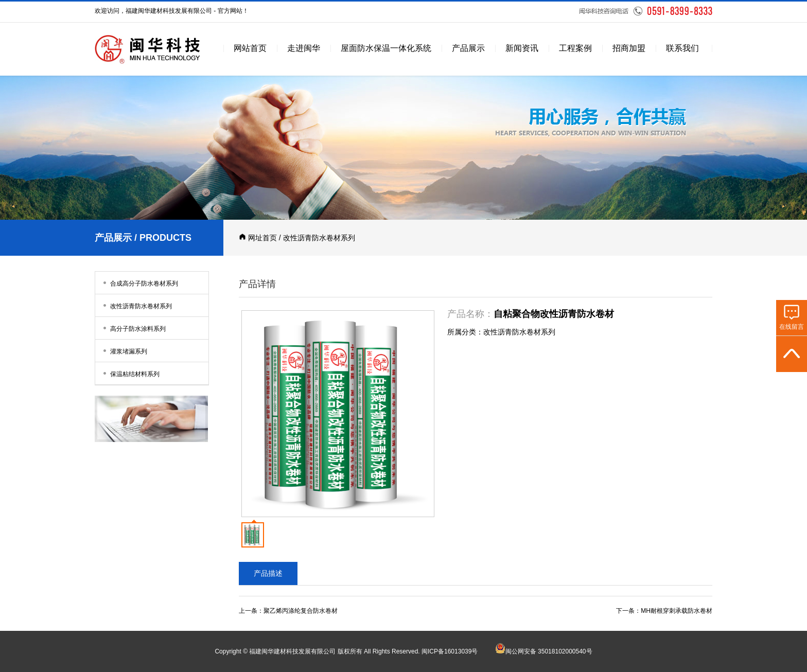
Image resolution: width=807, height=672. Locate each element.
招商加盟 (629, 48)
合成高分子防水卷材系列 (139, 283)
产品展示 (468, 48)
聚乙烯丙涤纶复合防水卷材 (301, 611)
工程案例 (575, 48)
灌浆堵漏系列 (124, 351)
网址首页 (262, 238)
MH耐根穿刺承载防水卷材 (677, 611)
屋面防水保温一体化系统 (386, 48)
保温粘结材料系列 (130, 373)
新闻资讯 (522, 48)
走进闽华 (304, 48)
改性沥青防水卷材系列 (136, 305)
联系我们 (682, 48)
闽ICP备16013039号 (450, 651)
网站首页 (250, 48)
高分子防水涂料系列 (133, 328)
